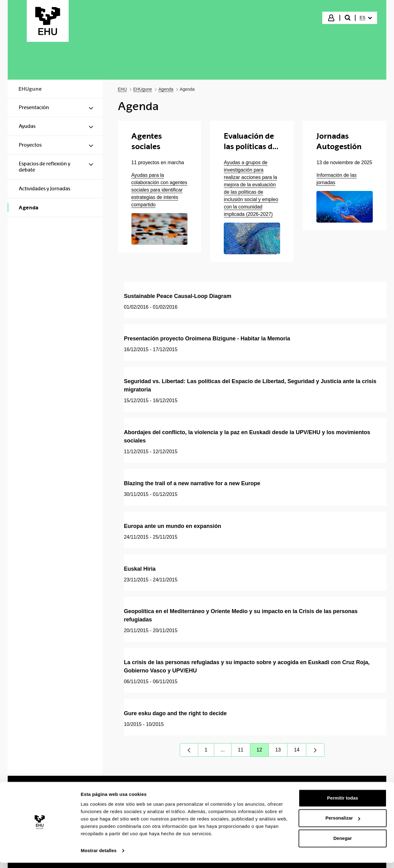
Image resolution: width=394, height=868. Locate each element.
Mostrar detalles (99, 856)
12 (263, 751)
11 (244, 751)
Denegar (343, 844)
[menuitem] (366, 18)
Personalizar (343, 823)
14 (300, 751)
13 (281, 751)
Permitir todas (343, 803)
